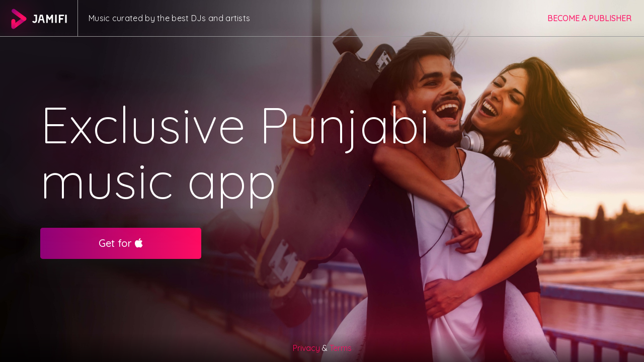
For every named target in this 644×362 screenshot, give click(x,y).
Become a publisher (589, 18)
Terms (341, 348)
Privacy (306, 348)
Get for (121, 243)
